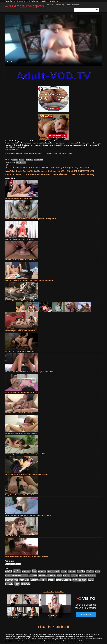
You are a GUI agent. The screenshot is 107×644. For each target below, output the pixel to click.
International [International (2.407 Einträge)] (87, 171)
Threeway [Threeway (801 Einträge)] (90, 174)
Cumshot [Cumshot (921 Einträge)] (41, 171)
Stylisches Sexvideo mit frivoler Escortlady (20, 260)
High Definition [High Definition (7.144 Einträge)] (73, 171)
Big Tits (15, 160)
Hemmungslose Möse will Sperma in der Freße (21, 433)
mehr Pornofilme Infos (12, 149)
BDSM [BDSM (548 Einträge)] (56, 168)
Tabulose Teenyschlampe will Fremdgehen (20, 239)
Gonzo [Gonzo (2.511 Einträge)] (61, 171)
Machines (29, 160)
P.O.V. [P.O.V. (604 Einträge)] (69, 174)
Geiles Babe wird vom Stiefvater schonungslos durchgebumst (27, 474)
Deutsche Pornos (32, 1)
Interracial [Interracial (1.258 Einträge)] (9, 174)
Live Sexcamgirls (19, 1)
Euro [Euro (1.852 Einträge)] (48, 171)
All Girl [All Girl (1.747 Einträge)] (8, 167)
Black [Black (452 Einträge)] (85, 168)
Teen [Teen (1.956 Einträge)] (82, 174)
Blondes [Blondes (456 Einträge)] (26, 171)
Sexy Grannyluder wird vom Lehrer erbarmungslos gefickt (25, 454)
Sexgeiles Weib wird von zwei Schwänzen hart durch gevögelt (26, 556)
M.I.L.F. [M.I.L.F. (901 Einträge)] (26, 174)
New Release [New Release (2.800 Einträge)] (59, 174)
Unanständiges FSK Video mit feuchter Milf (20, 331)
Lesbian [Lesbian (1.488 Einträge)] (18, 174)
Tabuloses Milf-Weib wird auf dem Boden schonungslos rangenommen (30, 280)
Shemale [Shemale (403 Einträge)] (76, 174)
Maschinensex (21, 162)
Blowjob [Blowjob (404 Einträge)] (33, 171)
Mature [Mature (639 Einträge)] (33, 174)
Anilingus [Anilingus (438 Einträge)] (37, 168)
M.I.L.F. (22, 160)
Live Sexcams (55, 1)
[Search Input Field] (85, 10)
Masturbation (39, 160)
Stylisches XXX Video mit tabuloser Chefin (20, 413)
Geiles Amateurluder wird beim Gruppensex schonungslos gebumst (29, 515)
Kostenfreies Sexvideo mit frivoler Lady (19, 198)
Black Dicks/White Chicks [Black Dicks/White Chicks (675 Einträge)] (17, 576)
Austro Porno (44, 1)
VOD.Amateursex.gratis (24, 6)
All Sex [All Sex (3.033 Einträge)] (15, 167)
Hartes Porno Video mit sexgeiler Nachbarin (20, 351)
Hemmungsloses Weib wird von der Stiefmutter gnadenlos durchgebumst (31, 219)
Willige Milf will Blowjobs (14, 536)
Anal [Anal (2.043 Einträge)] (30, 167)
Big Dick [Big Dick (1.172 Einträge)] (71, 167)
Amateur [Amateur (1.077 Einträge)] (23, 167)
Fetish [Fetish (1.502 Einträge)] (54, 171)
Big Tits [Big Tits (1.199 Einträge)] (78, 167)
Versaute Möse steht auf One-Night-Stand (19, 301)
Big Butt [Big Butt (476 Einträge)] (63, 168)
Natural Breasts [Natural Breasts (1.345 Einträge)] (44, 174)
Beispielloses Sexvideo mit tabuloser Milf (19, 495)
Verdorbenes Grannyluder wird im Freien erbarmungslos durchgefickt (29, 372)
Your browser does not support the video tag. (53, 41)
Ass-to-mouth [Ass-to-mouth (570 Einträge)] (47, 168)
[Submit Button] (97, 10)
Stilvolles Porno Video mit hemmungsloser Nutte (22, 392)
